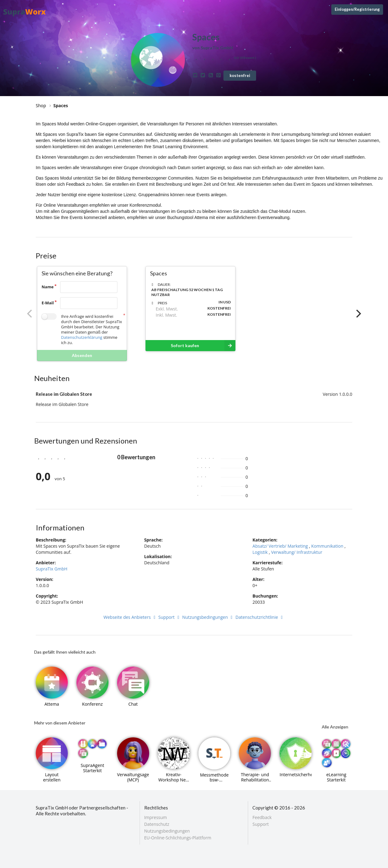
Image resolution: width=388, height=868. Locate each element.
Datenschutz (157, 824)
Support (170, 617)
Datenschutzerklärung (82, 337)
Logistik (260, 552)
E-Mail (48, 303)
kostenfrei (240, 75)
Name (48, 287)
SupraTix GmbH (52, 569)
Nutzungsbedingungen (208, 617)
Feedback (262, 818)
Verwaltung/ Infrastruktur (297, 552)
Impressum (156, 818)
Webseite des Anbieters (130, 617)
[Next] (358, 314)
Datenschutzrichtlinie (260, 617)
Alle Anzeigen (335, 727)
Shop (41, 105)
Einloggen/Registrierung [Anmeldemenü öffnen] (357, 9)
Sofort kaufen (203, 346)
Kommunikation (327, 546)
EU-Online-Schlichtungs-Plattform (178, 838)
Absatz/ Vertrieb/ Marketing (280, 546)
